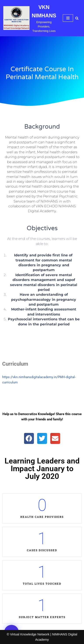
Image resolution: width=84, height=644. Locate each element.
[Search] (77, 18)
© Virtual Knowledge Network (28, 634)
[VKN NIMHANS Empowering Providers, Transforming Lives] (30, 18)
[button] (29, 438)
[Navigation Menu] (68, 18)
